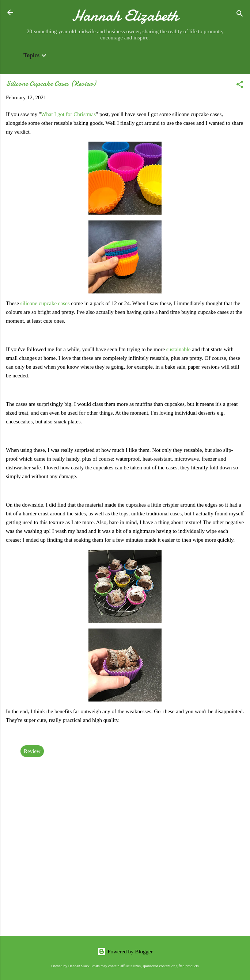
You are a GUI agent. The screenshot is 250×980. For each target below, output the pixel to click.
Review (32, 751)
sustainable (179, 349)
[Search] (240, 15)
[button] (240, 86)
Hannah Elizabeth (125, 16)
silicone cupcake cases (45, 303)
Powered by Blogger (125, 952)
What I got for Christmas (68, 114)
